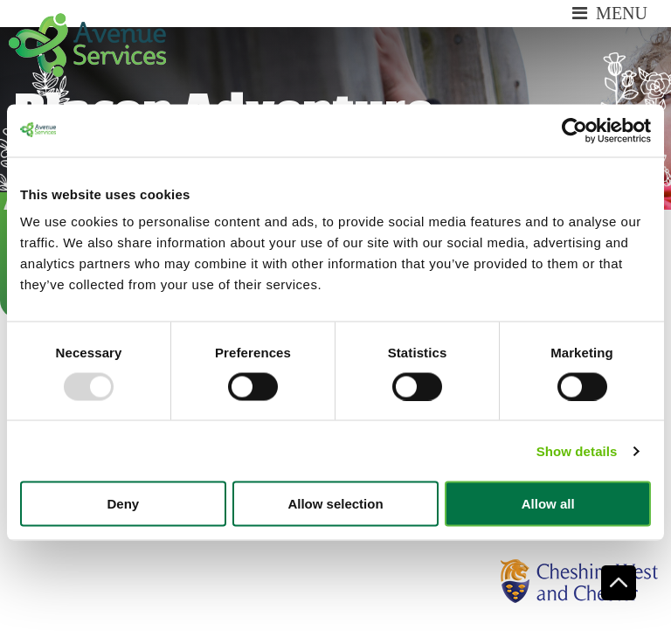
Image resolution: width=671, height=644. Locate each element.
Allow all (548, 504)
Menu (610, 13)
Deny (123, 504)
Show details (577, 450)
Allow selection (335, 504)
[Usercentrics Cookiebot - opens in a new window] (574, 130)
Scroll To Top (619, 583)
